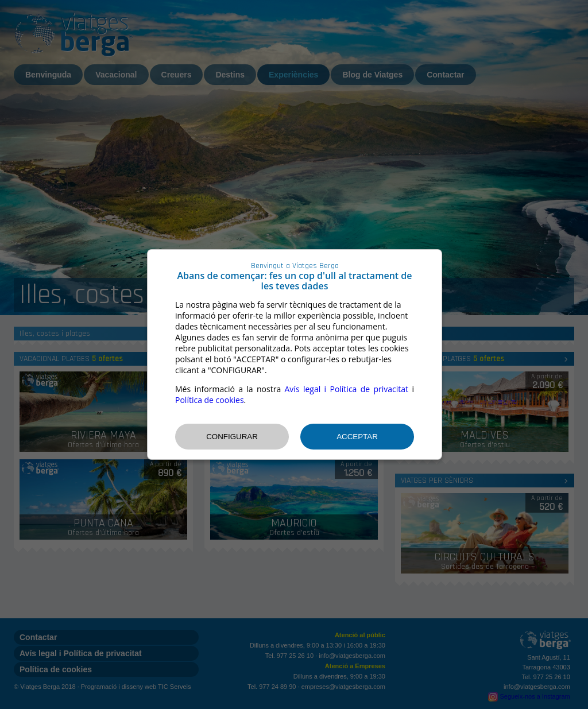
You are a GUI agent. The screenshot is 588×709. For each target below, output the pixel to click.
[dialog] (295, 354)
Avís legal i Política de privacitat (347, 389)
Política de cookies (210, 400)
